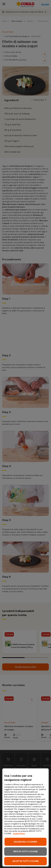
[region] (26, 817)
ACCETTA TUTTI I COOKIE (26, 861)
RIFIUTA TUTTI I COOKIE (26, 851)
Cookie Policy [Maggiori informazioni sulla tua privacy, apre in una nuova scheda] (19, 834)
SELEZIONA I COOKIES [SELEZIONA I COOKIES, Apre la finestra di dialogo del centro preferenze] (25, 842)
